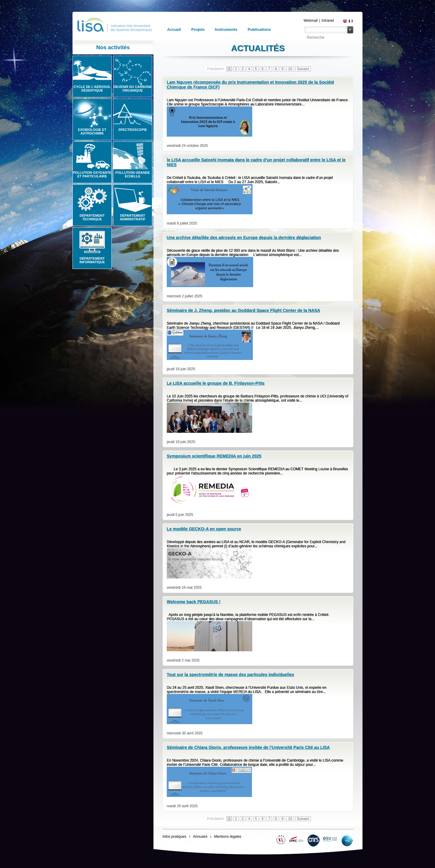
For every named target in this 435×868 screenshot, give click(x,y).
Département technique (92, 217)
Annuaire (200, 837)
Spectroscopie (133, 130)
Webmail (311, 21)
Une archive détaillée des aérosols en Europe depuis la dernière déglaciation (244, 238)
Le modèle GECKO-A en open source (204, 529)
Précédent (215, 69)
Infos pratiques (174, 837)
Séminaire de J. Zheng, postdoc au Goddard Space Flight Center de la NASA (243, 310)
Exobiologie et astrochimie (92, 131)
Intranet (328, 21)
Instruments (226, 29)
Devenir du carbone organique (133, 89)
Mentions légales (228, 837)
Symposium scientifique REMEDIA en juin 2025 (214, 456)
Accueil (174, 29)
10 (290, 69)
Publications (259, 29)
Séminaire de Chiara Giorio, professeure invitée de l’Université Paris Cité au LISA (248, 747)
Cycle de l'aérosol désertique (92, 89)
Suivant (303, 69)
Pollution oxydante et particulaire (92, 174)
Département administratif (133, 217)
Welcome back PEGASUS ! (194, 602)
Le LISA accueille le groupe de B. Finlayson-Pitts (216, 383)
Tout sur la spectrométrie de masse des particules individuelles (230, 675)
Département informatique (92, 260)
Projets (198, 29)
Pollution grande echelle (133, 174)
